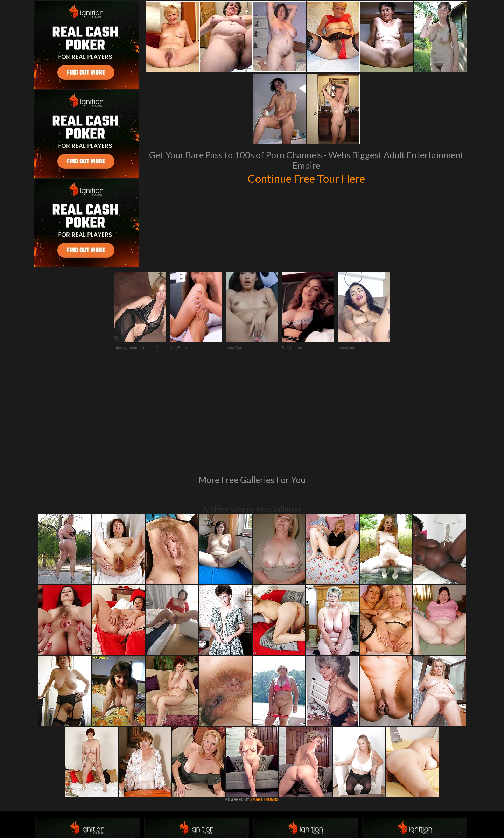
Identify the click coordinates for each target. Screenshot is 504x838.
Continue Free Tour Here (306, 178)
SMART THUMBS (264, 704)
